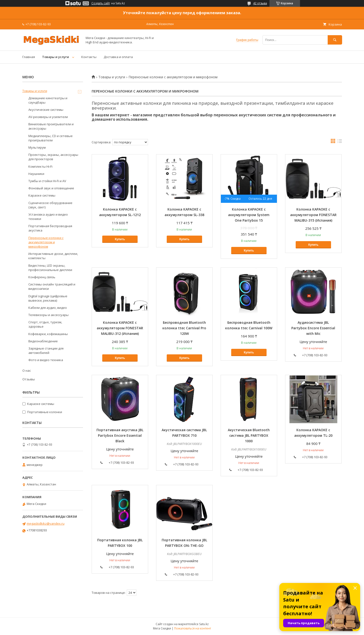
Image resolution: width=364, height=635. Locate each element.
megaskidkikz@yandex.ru (46, 523)
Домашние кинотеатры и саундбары (48, 100)
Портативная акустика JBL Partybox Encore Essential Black (120, 435)
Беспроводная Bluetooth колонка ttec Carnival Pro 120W (184, 328)
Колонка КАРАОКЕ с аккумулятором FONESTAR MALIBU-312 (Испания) (120, 328)
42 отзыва (260, 3)
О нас (27, 370)
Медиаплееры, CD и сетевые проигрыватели (51, 138)
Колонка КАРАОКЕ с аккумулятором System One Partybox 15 (249, 215)
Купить (120, 239)
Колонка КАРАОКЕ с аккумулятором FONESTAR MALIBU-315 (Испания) (313, 215)
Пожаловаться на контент (193, 628)
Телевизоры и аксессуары (48, 315)
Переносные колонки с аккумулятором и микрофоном (46, 242)
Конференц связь (42, 277)
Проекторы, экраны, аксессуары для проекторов (53, 157)
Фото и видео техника (46, 360)
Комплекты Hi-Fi (40, 166)
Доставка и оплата (118, 57)
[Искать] (335, 40)
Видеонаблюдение (43, 341)
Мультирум (37, 147)
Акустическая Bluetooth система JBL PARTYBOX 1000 (249, 435)
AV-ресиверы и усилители (48, 117)
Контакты (89, 57)
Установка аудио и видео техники (48, 217)
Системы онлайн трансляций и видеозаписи (52, 286)
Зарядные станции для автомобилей (46, 351)
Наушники (36, 174)
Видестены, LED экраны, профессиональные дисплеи (50, 268)
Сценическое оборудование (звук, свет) (50, 205)
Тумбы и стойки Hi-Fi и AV (47, 181)
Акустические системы (46, 110)
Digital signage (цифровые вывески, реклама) (48, 298)
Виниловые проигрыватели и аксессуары (51, 126)
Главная (29, 57)
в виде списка (340, 142)
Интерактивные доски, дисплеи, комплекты (53, 256)
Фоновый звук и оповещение (51, 188)
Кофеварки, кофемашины (48, 334)
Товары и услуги (56, 57)
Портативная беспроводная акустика (50, 228)
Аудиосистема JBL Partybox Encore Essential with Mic (313, 328)
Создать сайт (101, 3)
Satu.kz (204, 624)
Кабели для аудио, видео (48, 308)
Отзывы (29, 379)
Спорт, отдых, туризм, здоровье (45, 324)
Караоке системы (42, 195)
